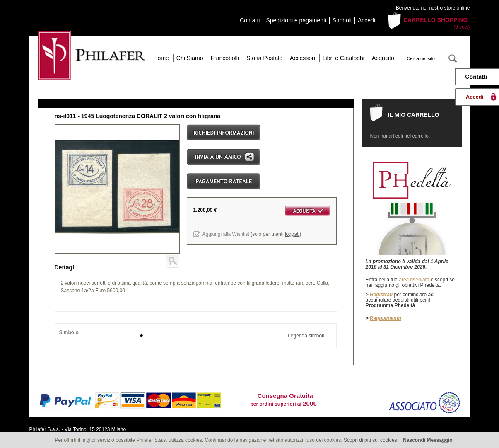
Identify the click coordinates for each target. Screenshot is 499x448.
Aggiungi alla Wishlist (226, 234)
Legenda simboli (306, 336)
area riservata (414, 280)
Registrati (381, 295)
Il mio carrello (414, 115)
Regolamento (386, 318)
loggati (292, 234)
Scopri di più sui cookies (370, 440)
